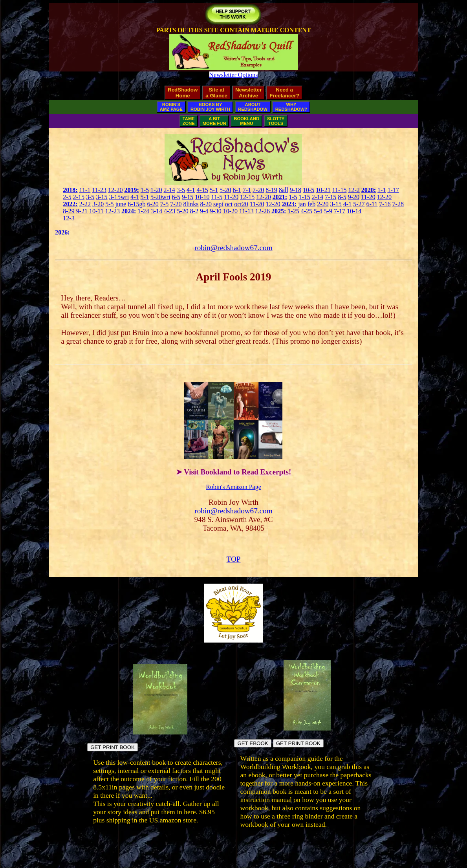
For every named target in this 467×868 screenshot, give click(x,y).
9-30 (215, 211)
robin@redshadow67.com (233, 248)
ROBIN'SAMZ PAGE (171, 107)
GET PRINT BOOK (113, 747)
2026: (62, 232)
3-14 (157, 211)
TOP (234, 559)
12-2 (354, 190)
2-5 (67, 197)
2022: (70, 204)
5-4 (318, 211)
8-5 (342, 197)
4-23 (169, 211)
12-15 (247, 197)
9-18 (296, 190)
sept (218, 204)
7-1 (247, 190)
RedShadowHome (183, 93)
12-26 (263, 211)
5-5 (109, 204)
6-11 (372, 204)
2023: (289, 204)
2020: (369, 190)
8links (191, 204)
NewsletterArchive (248, 93)
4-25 (307, 211)
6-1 (237, 190)
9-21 (82, 211)
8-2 (194, 211)
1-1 (382, 190)
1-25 (293, 211)
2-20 (323, 204)
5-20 (225, 190)
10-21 (323, 190)
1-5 (145, 190)
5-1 (214, 190)
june (121, 204)
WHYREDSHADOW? (291, 107)
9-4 (204, 211)
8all (284, 190)
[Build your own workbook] (307, 728)
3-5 (181, 190)
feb (311, 204)
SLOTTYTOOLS (276, 121)
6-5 (176, 197)
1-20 (156, 190)
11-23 (99, 190)
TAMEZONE (189, 121)
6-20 (153, 204)
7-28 (398, 204)
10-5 (309, 190)
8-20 (206, 204)
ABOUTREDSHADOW (253, 107)
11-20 (231, 197)
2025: (279, 211)
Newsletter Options (234, 75)
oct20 (241, 204)
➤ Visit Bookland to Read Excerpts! (234, 472)
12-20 (115, 190)
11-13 (246, 211)
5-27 (359, 204)
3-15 (102, 197)
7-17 (340, 211)
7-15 (331, 197)
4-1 (191, 190)
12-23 (113, 211)
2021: (280, 197)
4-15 (202, 190)
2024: (129, 211)
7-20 (258, 190)
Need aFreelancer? (284, 93)
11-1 (85, 190)
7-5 (164, 204)
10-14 (354, 211)
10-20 (230, 211)
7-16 (385, 204)
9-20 (354, 197)
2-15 (79, 197)
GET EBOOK (253, 743)
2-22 (85, 204)
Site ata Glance (216, 93)
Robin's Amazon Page (234, 487)
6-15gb (136, 204)
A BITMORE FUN (214, 121)
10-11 (96, 211)
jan (302, 204)
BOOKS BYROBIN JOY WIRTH (210, 107)
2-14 (169, 190)
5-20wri (160, 197)
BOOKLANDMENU (246, 121)
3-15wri (119, 197)
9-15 (188, 197)
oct (229, 204)
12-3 (69, 218)
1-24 (143, 211)
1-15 (304, 197)
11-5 (217, 197)
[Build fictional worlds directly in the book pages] (160, 732)
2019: (131, 190)
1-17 (393, 190)
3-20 (98, 204)
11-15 (340, 190)
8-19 (271, 190)
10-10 (202, 197)
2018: (70, 190)
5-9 (328, 211)
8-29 (69, 211)
